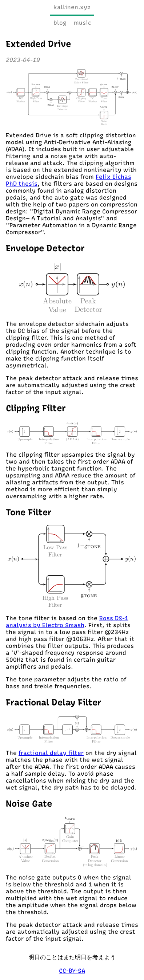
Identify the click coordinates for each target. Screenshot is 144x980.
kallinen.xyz (72, 7)
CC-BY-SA (72, 971)
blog (60, 23)
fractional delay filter (51, 753)
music (82, 23)
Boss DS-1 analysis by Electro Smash (67, 622)
